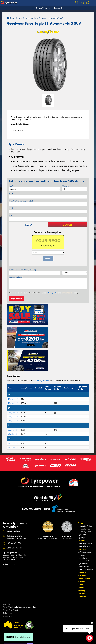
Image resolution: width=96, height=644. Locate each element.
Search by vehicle (41, 357)
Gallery (82, 566)
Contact (82, 551)
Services (82, 525)
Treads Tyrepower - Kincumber (48, 8)
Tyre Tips (82, 513)
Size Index (7, 580)
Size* (11, 186)
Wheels (82, 516)
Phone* (21, 201)
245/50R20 (13, 389)
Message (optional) (16, 277)
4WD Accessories (85, 528)
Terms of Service (67, 293)
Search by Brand (85, 508)
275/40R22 (13, 423)
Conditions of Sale (29, 640)
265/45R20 (13, 397)
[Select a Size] (48, 130)
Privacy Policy (53, 293)
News (81, 563)
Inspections (83, 534)
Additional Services (86, 545)
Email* (11, 208)
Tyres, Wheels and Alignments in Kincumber (19, 583)
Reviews (82, 572)
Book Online (84, 554)
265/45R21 (13, 406)
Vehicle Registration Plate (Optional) (22, 270)
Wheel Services (84, 543)
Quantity (66, 186)
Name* (11, 193)
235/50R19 (13, 375)
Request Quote (16, 299)
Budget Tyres (8, 589)
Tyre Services (83, 540)
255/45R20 (13, 393)
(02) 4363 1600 (14, 519)
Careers (82, 557)
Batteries (82, 531)
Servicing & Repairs (86, 537)
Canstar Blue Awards (11, 586)
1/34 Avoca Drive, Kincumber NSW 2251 (17, 513)
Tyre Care (82, 511)
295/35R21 (13, 410)
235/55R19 (13, 379)
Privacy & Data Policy (16, 640)
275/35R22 (13, 419)
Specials (82, 548)
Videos (82, 569)
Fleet (81, 560)
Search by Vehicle (85, 502)
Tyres (81, 499)
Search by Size (84, 505)
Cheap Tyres (7, 592)
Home (10, 18)
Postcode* (12, 216)
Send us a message (15, 524)
